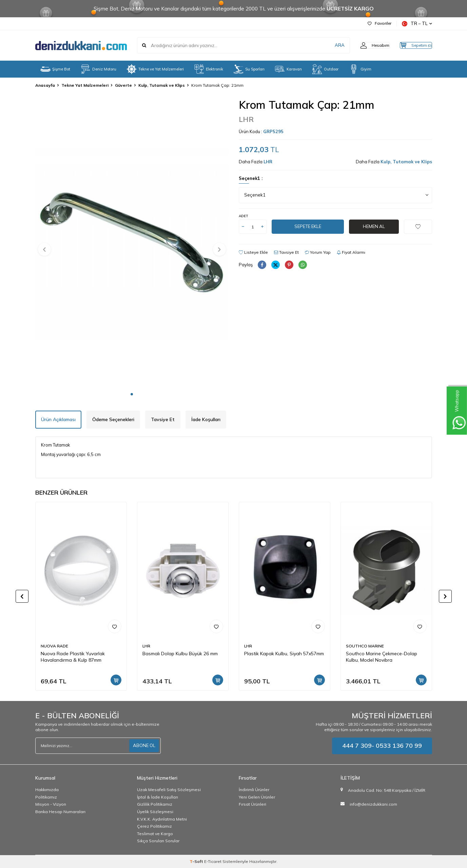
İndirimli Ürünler (254, 790)
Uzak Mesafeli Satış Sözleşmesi (169, 790)
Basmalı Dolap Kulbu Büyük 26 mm (180, 654)
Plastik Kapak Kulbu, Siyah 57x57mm (284, 654)
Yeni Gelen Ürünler (257, 797)
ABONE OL (143, 746)
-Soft (197, 861)
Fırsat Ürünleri (252, 804)
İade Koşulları (206, 419)
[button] (132, 394)
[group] (132, 243)
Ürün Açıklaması (58, 419)
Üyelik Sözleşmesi (155, 812)
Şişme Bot (55, 69)
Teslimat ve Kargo (155, 834)
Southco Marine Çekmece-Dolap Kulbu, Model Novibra (382, 657)
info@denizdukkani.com (373, 804)
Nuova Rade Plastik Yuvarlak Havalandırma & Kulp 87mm (73, 657)
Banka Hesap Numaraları (60, 812)
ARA (326, 45)
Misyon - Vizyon (51, 804)
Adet (243, 216)
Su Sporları (249, 69)
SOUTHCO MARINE (365, 646)
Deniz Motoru (98, 69)
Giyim (360, 69)
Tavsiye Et (286, 252)
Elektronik (209, 69)
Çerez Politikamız (154, 826)
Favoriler (380, 23)
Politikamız (46, 797)
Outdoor (325, 69)
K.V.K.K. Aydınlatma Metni (162, 819)
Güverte (123, 85)
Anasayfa (45, 85)
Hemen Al (374, 227)
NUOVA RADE (54, 646)
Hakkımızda (47, 790)
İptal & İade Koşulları (158, 797)
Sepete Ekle (308, 227)
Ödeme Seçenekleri (113, 419)
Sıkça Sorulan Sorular (158, 841)
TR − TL (417, 24)
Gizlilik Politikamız (155, 804)
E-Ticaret (213, 861)
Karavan (288, 69)
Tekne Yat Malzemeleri (85, 85)
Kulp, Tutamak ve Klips (162, 85)
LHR (246, 119)
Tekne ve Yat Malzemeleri (155, 69)
